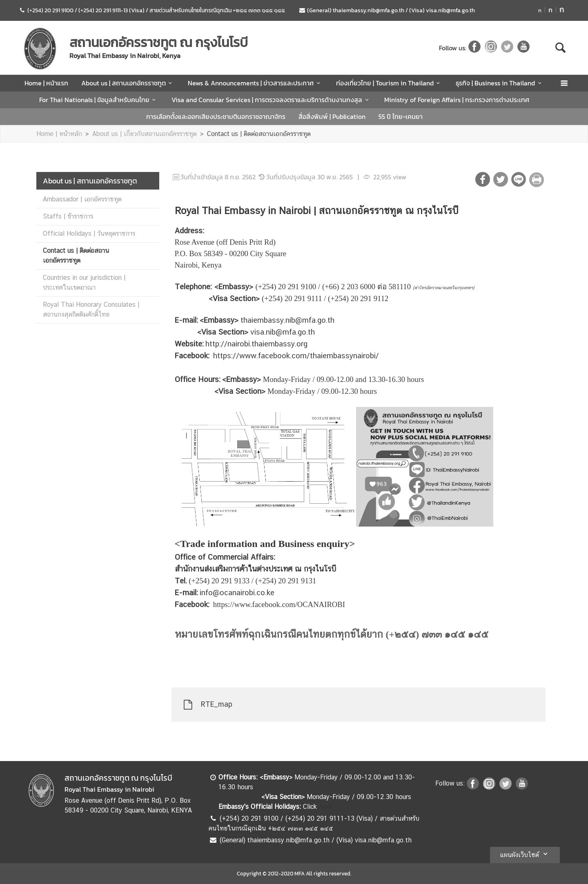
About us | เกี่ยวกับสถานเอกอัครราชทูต (145, 134)
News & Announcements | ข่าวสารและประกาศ (255, 83)
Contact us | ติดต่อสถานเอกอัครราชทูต (259, 134)
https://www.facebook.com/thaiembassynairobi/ (296, 355)
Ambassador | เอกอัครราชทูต (82, 199)
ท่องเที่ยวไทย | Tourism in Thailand (389, 83)
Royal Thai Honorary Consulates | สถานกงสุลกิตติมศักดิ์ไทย (91, 309)
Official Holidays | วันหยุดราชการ (89, 233)
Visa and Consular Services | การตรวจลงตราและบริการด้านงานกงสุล (271, 100)
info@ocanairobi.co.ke (237, 592)
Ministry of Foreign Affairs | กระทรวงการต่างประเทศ (457, 100)
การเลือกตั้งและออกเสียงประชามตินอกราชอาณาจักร (216, 116)
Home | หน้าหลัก (59, 134)
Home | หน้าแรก (46, 83)
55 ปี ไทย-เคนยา (401, 116)
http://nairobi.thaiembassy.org (256, 344)
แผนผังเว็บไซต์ (525, 854)
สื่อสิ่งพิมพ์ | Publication (332, 116)
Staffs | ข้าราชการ (68, 216)
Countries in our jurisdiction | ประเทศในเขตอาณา (84, 282)
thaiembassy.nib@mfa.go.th (287, 320)
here (325, 807)
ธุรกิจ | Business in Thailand (500, 83)
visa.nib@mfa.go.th (283, 332)
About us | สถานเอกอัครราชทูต (128, 83)
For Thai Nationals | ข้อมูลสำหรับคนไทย (99, 100)
